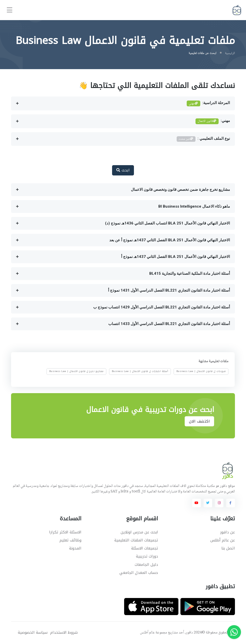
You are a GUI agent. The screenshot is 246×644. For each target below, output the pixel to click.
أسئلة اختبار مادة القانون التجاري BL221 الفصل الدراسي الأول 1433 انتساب (169, 324)
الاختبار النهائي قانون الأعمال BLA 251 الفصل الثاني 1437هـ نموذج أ (176, 257)
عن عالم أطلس (223, 540)
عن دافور (228, 532)
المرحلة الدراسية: (208, 103)
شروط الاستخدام (64, 633)
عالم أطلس (147, 633)
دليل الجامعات (146, 565)
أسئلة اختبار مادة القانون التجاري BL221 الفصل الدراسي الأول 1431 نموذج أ (169, 290)
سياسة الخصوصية (33, 633)
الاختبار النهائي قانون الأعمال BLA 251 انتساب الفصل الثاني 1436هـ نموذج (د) (167, 223)
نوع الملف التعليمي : (203, 139)
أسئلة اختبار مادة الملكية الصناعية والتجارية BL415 (190, 273)
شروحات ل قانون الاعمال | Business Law (201, 371)
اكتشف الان (199, 421)
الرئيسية (230, 53)
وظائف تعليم (70, 540)
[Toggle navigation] (10, 10)
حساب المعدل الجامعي (139, 573)
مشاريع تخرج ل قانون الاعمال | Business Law (77, 371)
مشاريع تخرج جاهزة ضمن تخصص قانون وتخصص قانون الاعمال (180, 190)
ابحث (123, 170)
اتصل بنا (228, 548)
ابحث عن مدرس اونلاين (139, 532)
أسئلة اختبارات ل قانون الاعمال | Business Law (140, 371)
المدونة (75, 548)
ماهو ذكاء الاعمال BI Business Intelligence (194, 206)
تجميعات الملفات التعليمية (136, 540)
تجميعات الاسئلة (145, 548)
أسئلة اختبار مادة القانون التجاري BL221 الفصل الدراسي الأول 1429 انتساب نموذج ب (162, 307)
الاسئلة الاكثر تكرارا (65, 532)
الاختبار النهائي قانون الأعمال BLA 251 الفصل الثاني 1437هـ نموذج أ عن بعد (170, 240)
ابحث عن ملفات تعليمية (202, 53)
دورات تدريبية (147, 556)
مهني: (213, 121)
